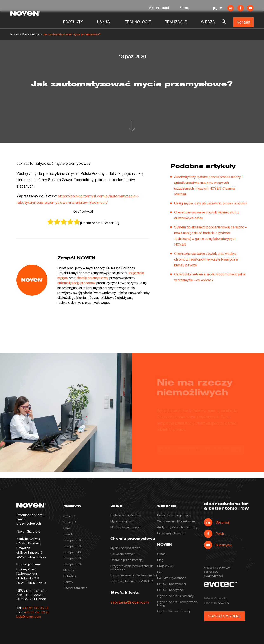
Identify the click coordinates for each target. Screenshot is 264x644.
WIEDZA (208, 22)
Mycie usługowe (122, 521)
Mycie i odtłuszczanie (125, 548)
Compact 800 (73, 564)
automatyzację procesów (76, 283)
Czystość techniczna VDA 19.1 (132, 581)
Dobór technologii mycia (174, 515)
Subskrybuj (218, 545)
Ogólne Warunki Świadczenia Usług (177, 603)
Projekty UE (166, 566)
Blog (160, 560)
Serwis (68, 582)
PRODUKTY (73, 22)
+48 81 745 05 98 (35, 608)
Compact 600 (73, 558)
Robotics (70, 576)
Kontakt (244, 22)
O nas (161, 554)
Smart (68, 534)
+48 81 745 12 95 (37, 612)
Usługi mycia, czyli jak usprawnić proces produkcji (211, 203)
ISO (160, 572)
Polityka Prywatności (172, 578)
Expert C (70, 522)
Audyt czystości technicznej (177, 527)
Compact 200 (73, 546)
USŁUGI (104, 22)
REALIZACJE (176, 22)
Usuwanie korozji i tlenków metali (134, 575)
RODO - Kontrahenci (171, 584)
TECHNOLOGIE (138, 22)
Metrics (69, 570)
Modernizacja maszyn (126, 527)
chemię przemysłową (92, 278)
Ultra (67, 528)
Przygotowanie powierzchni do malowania (132, 567)
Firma (184, 8)
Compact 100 (73, 540)
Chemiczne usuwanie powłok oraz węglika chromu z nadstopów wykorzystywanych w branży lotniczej (206, 259)
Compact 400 (73, 552)
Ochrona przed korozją (127, 560)
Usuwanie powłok (123, 554)
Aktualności (159, 8)
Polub (214, 534)
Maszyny (72, 506)
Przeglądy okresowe (172, 533)
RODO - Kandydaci (170, 590)
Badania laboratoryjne (126, 515)
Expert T (70, 516)
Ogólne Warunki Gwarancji (175, 596)
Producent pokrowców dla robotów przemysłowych (217, 571)
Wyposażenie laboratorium (176, 521)
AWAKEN (223, 603)
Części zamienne (75, 588)
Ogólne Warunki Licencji (174, 611)
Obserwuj (217, 522)
